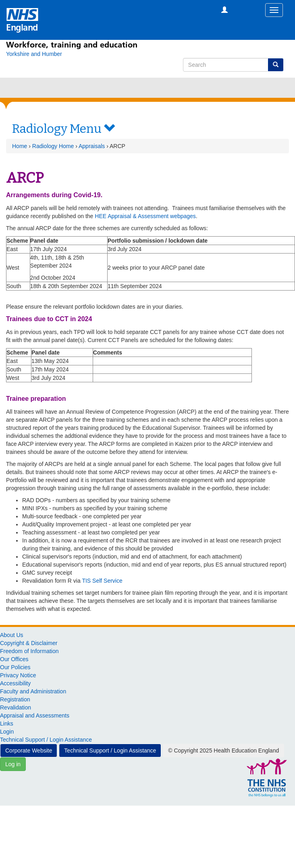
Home (20, 146)
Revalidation (16, 707)
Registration (15, 699)
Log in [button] (13, 764)
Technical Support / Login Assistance (46, 740)
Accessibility (15, 683)
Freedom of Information (29, 651)
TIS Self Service (102, 581)
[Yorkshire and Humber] (34, 54)
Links (7, 724)
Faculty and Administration (33, 691)
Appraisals (92, 146)
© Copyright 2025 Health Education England (223, 750)
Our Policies (15, 667)
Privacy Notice (18, 675)
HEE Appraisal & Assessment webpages (145, 216)
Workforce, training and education (72, 45)
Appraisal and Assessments (35, 715)
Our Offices (14, 659)
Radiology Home (53, 146)
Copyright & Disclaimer (29, 643)
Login (7, 732)
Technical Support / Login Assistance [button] (110, 750)
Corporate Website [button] (29, 750)
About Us (12, 635)
